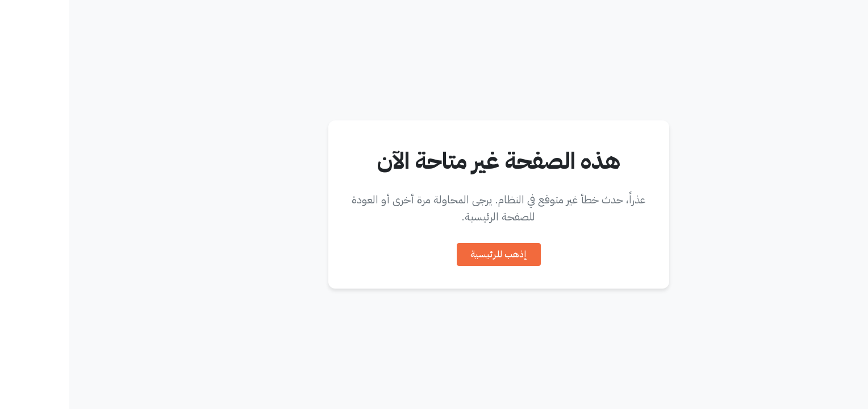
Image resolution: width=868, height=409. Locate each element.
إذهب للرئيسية (430, 254)
